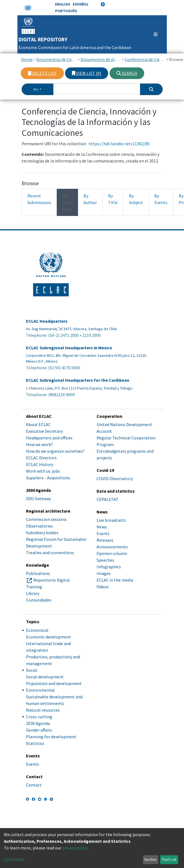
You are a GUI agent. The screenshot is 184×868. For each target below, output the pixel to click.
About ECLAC (38, 424)
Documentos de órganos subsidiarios (101, 59)
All (36, 89)
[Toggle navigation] (153, 34)
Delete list (42, 73)
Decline (151, 859)
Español (81, 4)
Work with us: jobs (43, 471)
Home (27, 59)
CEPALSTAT (107, 499)
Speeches (105, 560)
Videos (103, 587)
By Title (113, 199)
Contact (34, 785)
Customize (14, 859)
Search (127, 73)
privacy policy (75, 848)
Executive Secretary (44, 431)
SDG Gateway (38, 498)
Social (32, 670)
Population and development (54, 683)
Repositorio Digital (51, 580)
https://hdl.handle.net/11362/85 (119, 144)
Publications (38, 573)
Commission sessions (46, 519)
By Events (161, 199)
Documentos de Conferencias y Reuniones (57, 59)
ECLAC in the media (115, 580)
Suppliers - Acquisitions (48, 478)
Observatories (39, 526)
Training (34, 587)
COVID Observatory (115, 478)
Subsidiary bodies (42, 533)
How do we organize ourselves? (55, 451)
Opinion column (112, 553)
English (63, 4)
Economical (37, 630)
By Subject (136, 199)
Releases (105, 540)
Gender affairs (39, 730)
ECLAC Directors (41, 458)
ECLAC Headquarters (47, 321)
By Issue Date (67, 202)
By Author (90, 199)
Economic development (49, 637)
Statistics (35, 743)
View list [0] (87, 73)
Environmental (40, 690)
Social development (45, 677)
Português (66, 11)
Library (33, 593)
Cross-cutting (39, 717)
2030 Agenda (38, 723)
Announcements (112, 547)
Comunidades (39, 600)
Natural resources (43, 710)
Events (103, 533)
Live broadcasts (111, 520)
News (102, 527)
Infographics (109, 567)
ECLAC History (40, 464)
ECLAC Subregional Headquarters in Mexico (69, 348)
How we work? (39, 444)
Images (104, 573)
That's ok (169, 859)
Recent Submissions (39, 199)
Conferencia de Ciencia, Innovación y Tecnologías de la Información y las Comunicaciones (145, 59)
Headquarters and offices (49, 438)
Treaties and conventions (50, 553)
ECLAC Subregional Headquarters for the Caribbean (78, 380)
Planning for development (51, 737)
